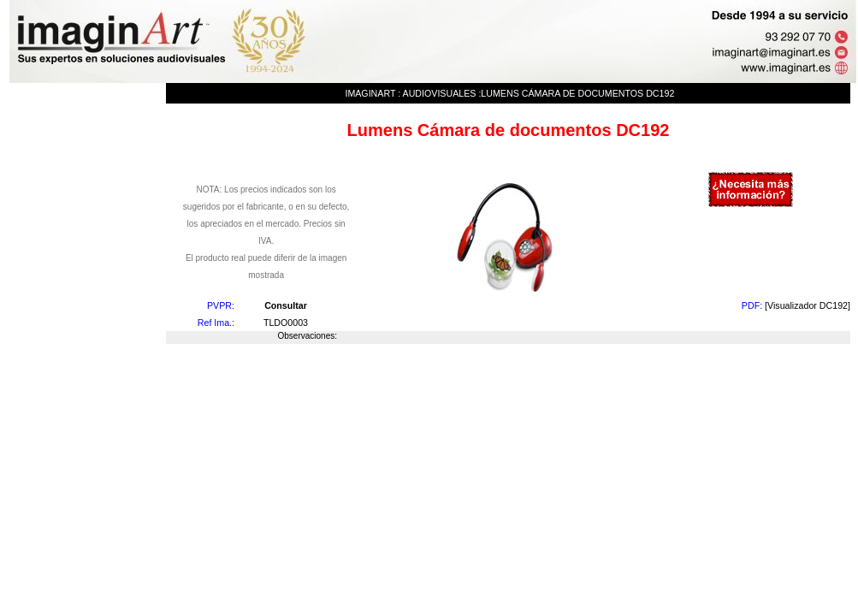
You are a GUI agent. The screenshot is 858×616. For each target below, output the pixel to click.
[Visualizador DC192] (808, 305)
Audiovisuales (440, 93)
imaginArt (370, 93)
